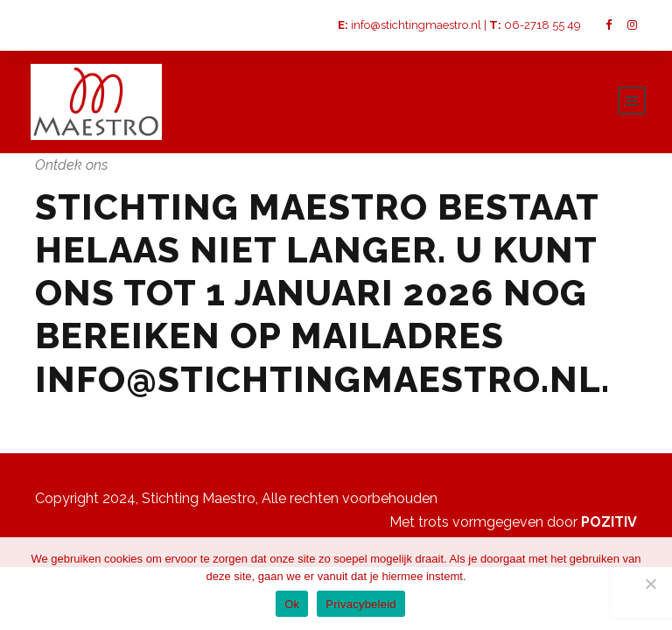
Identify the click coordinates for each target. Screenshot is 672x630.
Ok (292, 604)
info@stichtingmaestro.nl (416, 25)
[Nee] (650, 584)
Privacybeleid (361, 604)
